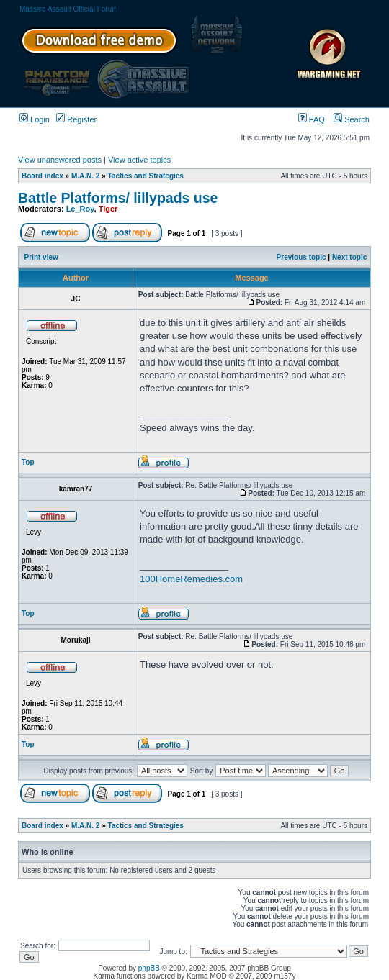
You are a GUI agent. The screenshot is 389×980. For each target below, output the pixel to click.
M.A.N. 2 (85, 176)
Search (352, 119)
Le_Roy (80, 209)
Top (28, 462)
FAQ (312, 119)
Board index (43, 176)
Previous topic (301, 257)
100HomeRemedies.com (191, 579)
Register (76, 119)
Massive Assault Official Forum (69, 9)
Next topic (349, 257)
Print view (41, 257)
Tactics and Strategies (146, 176)
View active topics (139, 160)
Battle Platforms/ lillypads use (118, 198)
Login (35, 119)
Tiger (108, 209)
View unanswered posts (60, 160)
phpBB (149, 968)
